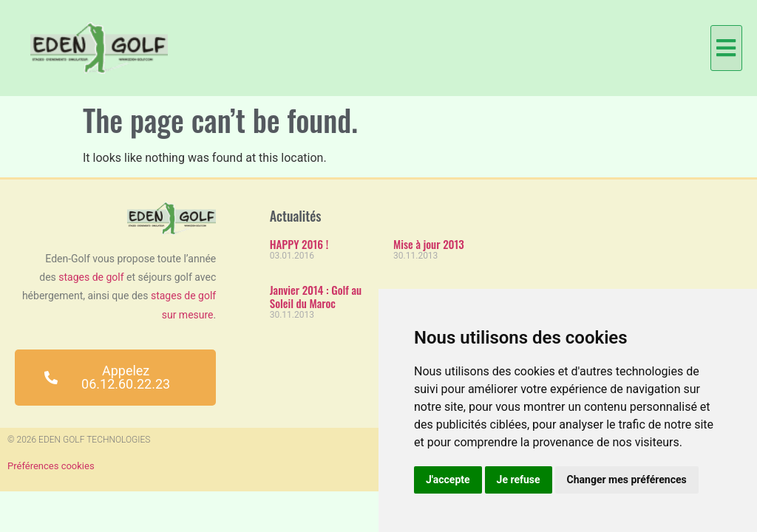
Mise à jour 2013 (429, 244)
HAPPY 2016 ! (299, 244)
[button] (726, 48)
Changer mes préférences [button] (627, 480)
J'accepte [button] (448, 480)
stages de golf (91, 277)
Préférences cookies (51, 466)
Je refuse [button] (519, 480)
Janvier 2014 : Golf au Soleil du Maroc (316, 296)
